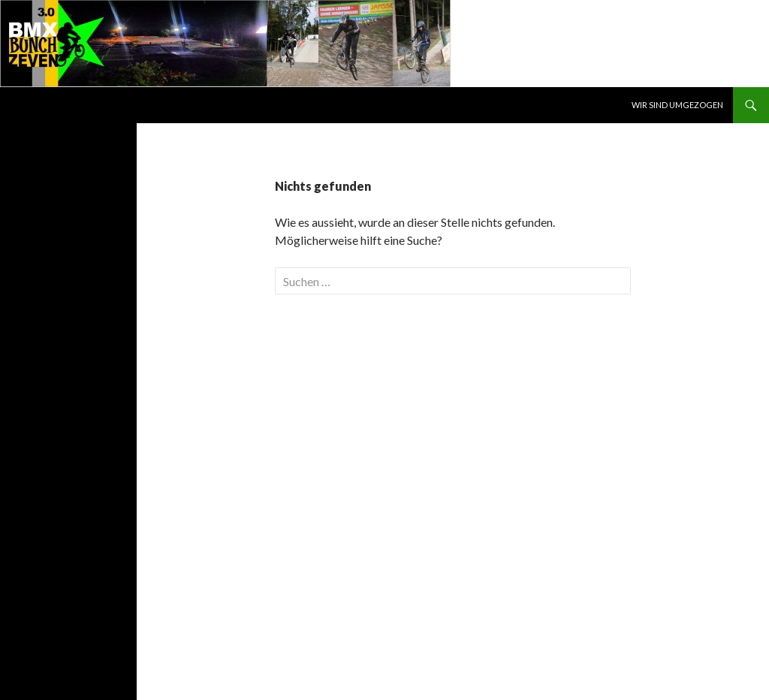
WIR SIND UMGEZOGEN (677, 105)
